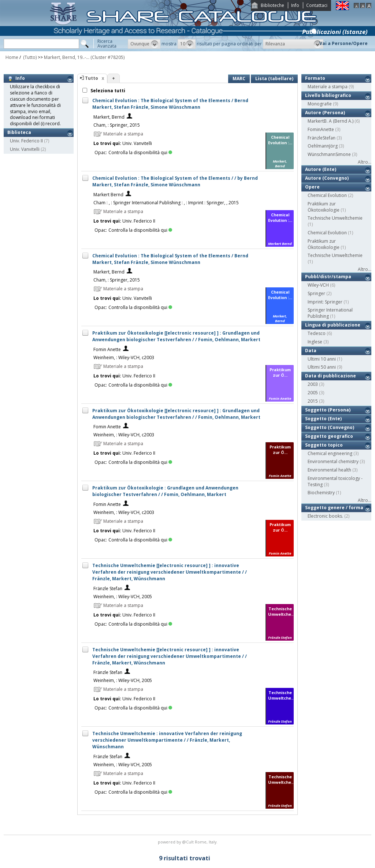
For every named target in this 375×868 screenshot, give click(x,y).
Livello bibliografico (328, 95)
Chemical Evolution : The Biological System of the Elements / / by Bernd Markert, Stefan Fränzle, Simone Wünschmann (175, 181)
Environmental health (329, 470)
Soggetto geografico (329, 436)
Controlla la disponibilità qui (140, 152)
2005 (313, 393)
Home (12, 57)
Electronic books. (325, 516)
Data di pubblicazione (331, 376)
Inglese (315, 342)
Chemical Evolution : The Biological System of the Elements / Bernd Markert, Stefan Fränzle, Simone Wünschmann (170, 104)
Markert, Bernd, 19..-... (67, 57)
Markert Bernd (108, 195)
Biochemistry (321, 493)
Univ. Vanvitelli (25, 149)
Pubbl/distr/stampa (328, 277)
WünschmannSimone (329, 154)
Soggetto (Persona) (328, 410)
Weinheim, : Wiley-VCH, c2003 (124, 357)
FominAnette (321, 129)
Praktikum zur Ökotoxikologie (324, 207)
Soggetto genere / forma (334, 508)
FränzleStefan (322, 138)
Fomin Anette (107, 349)
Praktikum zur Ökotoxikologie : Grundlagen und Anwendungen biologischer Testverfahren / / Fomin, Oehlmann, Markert (165, 491)
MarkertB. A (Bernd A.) (331, 121)
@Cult (188, 842)
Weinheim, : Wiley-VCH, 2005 (123, 597)
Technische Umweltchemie (335, 218)
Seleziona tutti (107, 91)
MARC (239, 79)
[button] (144, 44)
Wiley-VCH (318, 285)
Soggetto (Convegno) (330, 427)
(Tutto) (29, 57)
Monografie (320, 104)
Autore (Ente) (321, 169)
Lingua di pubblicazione (333, 325)
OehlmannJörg (323, 146)
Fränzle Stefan (108, 588)
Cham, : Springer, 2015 (117, 125)
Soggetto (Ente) (323, 419)
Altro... (365, 162)
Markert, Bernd (109, 117)
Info (295, 5)
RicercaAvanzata (107, 44)
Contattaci (317, 5)
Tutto (92, 78)
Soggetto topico (324, 445)
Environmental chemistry (333, 461)
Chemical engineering (330, 453)
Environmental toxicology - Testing (335, 481)
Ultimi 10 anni (322, 359)
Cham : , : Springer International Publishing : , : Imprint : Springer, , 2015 (166, 203)
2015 (313, 401)
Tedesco (317, 333)
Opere (312, 187)
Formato (315, 78)
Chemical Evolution (327, 195)
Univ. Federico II (26, 141)
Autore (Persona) (325, 113)
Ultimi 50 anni (322, 367)
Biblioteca (19, 132)
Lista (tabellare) (274, 79)
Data (311, 351)
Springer (316, 293)
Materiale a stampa (328, 87)
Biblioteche (272, 5)
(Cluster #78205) (107, 57)
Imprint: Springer (325, 302)
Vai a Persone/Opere (344, 43)
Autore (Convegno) (327, 178)
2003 (313, 384)
